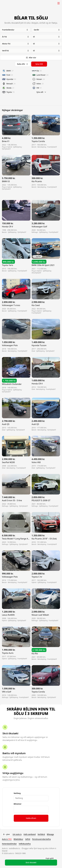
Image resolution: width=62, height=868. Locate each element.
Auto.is (8, 3)
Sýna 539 (39, 64)
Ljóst (6, 834)
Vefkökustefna (25, 844)
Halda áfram (31, 818)
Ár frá (16, 37)
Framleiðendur (15, 30)
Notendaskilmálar (9, 844)
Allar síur (31, 58)
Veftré (28, 839)
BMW (8, 71)
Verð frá (16, 51)
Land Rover (40, 75)
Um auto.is (17, 834)
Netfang (17, 793)
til (47, 37)
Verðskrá (41, 834)
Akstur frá (16, 44)
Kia (37, 71)
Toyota (8, 92)
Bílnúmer (18, 804)
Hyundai (9, 79)
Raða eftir (23, 64)
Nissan (38, 79)
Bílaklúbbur (18, 839)
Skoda (8, 88)
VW (37, 88)
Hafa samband (30, 834)
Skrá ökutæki (40, 862)
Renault (9, 84)
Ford (7, 75)
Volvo (38, 84)
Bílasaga (50, 834)
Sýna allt (41, 92)
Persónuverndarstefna (41, 839)
